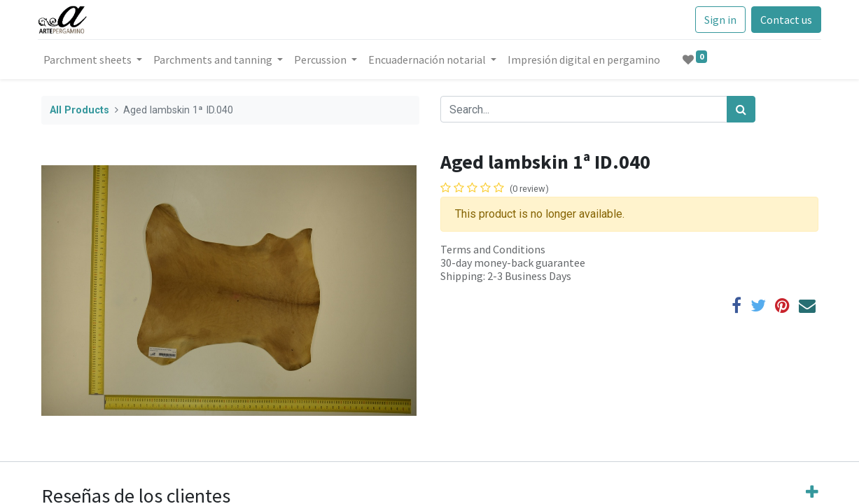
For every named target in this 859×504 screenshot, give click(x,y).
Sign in (717, 20)
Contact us (783, 20)
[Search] (741, 109)
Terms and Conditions (493, 249)
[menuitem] (587, 59)
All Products (79, 110)
